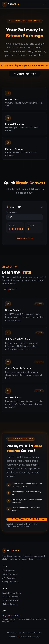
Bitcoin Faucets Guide (11, 593)
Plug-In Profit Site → (11, 615)
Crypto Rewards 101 (11, 600)
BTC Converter (9, 571)
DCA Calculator (9, 578)
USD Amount (11, 212)
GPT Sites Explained (11, 597)
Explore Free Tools (25, 74)
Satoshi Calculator (10, 574)
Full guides (11, 289)
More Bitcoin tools (25, 238)
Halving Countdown (11, 582)
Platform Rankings (10, 604)
